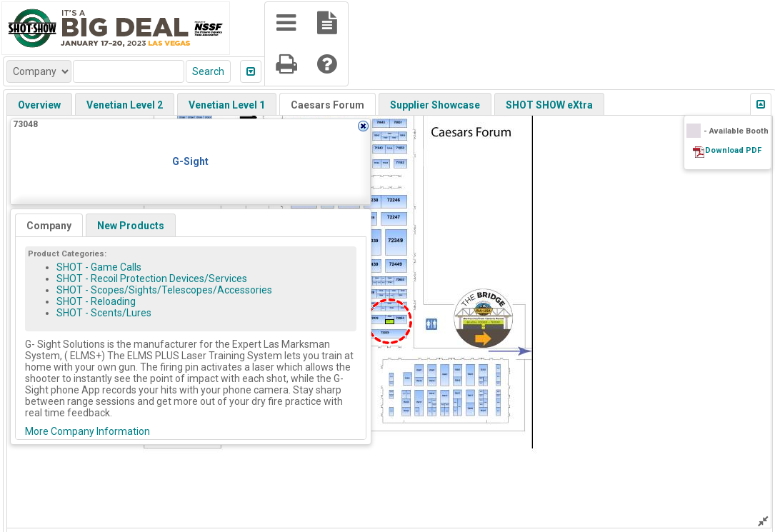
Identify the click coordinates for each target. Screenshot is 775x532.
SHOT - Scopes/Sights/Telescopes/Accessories (164, 290)
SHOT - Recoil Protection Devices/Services (152, 278)
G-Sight (190, 161)
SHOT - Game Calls (99, 267)
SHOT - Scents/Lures (104, 313)
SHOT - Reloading (96, 301)
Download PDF (733, 150)
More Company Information (87, 431)
